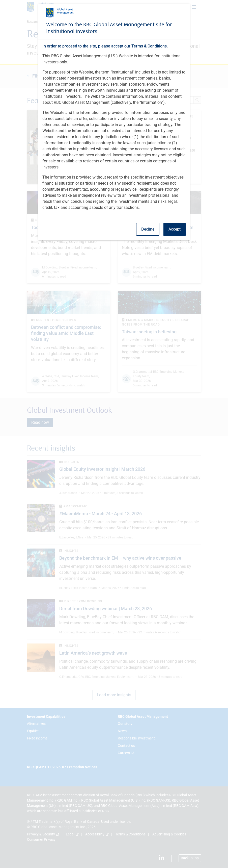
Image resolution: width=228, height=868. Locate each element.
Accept (175, 229)
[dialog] (114, 434)
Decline (148, 229)
